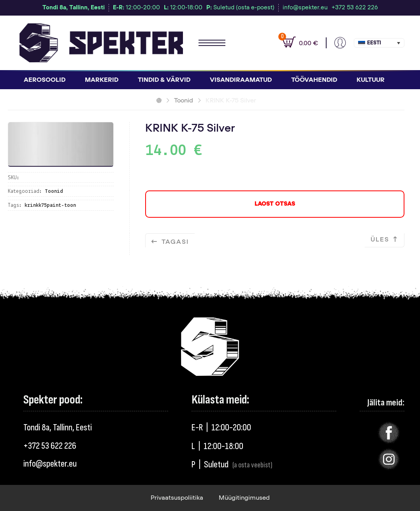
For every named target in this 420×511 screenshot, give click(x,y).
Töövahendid (314, 80)
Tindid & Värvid (164, 80)
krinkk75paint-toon (50, 205)
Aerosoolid (45, 80)
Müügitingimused (244, 498)
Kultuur (371, 80)
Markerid (102, 80)
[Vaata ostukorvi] (296, 43)
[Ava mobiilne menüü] (212, 43)
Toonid (184, 100)
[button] (379, 43)
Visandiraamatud (241, 80)
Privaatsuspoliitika (177, 498)
